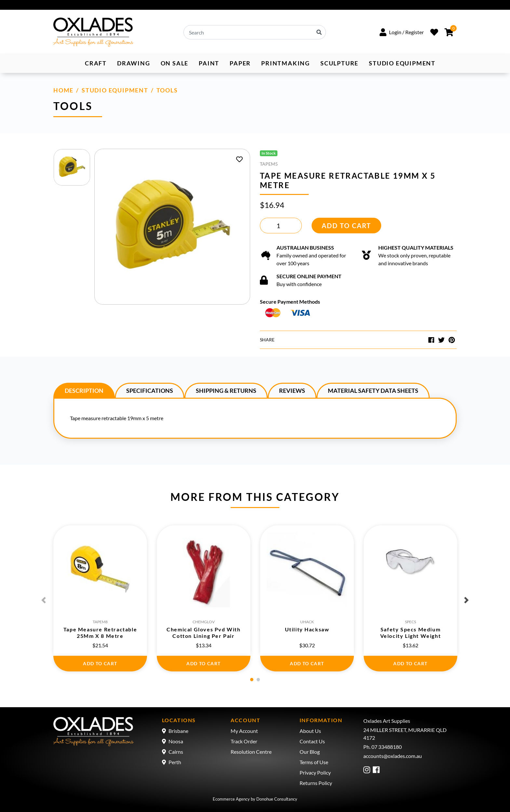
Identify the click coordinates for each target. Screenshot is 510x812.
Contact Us (312, 741)
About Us (310, 731)
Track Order (244, 741)
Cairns (176, 752)
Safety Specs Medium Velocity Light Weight (411, 632)
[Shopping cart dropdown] (449, 32)
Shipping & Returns (226, 391)
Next (466, 600)
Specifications (150, 391)
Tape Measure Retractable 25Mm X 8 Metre (100, 632)
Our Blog (310, 752)
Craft (96, 63)
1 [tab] (252, 680)
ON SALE (175, 63)
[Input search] (255, 32)
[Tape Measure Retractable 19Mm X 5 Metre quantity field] (281, 226)
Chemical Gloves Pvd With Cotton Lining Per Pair (203, 632)
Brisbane (178, 731)
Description (84, 391)
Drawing (134, 63)
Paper (240, 63)
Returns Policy (316, 783)
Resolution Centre (251, 752)
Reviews (292, 391)
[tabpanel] (100, 598)
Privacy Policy (315, 772)
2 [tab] (258, 680)
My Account (244, 731)
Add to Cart (346, 226)
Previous (44, 600)
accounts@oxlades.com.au (393, 756)
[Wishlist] (434, 32)
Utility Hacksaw (307, 629)
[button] (402, 32)
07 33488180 (387, 747)
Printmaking (286, 63)
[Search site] (319, 32)
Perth (175, 762)
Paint (209, 63)
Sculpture (339, 63)
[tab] (84, 390)
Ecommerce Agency (231, 799)
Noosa (176, 741)
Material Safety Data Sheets (373, 391)
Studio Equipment (402, 63)
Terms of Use (314, 762)
